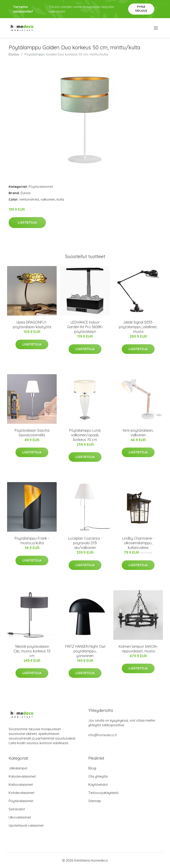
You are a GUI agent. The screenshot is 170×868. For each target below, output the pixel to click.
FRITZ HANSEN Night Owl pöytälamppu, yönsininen (85, 651)
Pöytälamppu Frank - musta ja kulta (32, 541)
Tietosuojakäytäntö (103, 793)
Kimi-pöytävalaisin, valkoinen (138, 433)
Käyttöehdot (98, 785)
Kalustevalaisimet (22, 776)
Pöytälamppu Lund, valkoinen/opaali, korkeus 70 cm (85, 435)
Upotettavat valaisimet (26, 825)
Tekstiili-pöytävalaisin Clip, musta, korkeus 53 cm (32, 651)
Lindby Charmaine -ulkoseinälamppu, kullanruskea (138, 543)
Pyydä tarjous (141, 9)
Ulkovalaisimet (20, 817)
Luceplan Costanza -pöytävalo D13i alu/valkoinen (85, 543)
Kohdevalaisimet (21, 793)
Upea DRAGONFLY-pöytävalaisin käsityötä (32, 325)
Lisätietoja (27, 222)
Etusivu (14, 54)
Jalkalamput (18, 768)
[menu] (156, 28)
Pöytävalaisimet (41, 187)
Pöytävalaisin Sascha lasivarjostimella (32, 433)
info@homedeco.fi (103, 735)
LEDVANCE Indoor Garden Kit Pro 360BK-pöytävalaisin (85, 327)
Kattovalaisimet (21, 785)
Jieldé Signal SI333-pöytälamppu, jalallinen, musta (138, 327)
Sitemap (95, 801)
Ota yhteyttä (98, 776)
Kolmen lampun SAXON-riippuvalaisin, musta (138, 649)
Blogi (92, 768)
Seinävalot (17, 809)
